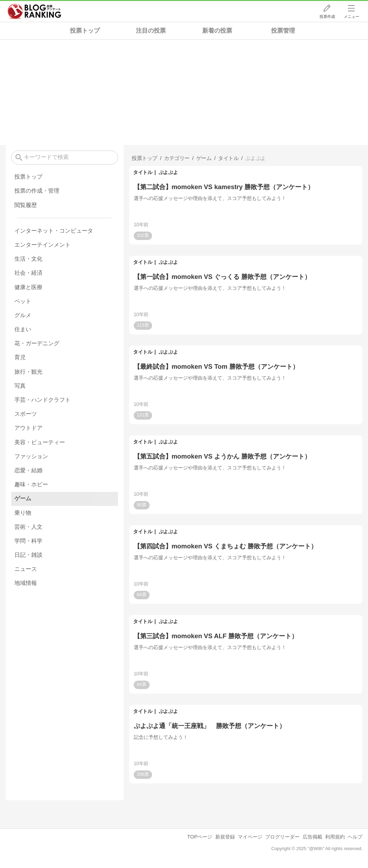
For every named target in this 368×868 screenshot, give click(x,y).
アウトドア (28, 428)
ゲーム (23, 498)
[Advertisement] (184, 92)
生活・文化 (28, 259)
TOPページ (200, 837)
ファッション (31, 456)
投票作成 (327, 16)
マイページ (250, 837)
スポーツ (26, 414)
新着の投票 (217, 31)
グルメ (23, 315)
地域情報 (26, 583)
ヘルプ (355, 837)
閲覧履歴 (26, 205)
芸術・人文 (28, 527)
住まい (23, 329)
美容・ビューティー (40, 442)
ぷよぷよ (168, 172)
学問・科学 (28, 541)
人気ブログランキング (34, 12)
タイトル (143, 172)
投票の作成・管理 (37, 191)
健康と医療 (28, 287)
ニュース (26, 569)
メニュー (351, 16)
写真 (20, 386)
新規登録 (225, 837)
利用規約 (335, 837)
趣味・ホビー (31, 484)
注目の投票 (151, 31)
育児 (20, 357)
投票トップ (85, 31)
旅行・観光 (28, 372)
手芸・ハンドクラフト (42, 400)
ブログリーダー (282, 837)
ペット (23, 301)
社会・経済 (28, 273)
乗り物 (23, 513)
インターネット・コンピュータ (54, 231)
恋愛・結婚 (28, 470)
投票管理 (283, 31)
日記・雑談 (28, 555)
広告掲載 (313, 837)
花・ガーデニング (37, 343)
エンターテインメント (42, 245)
